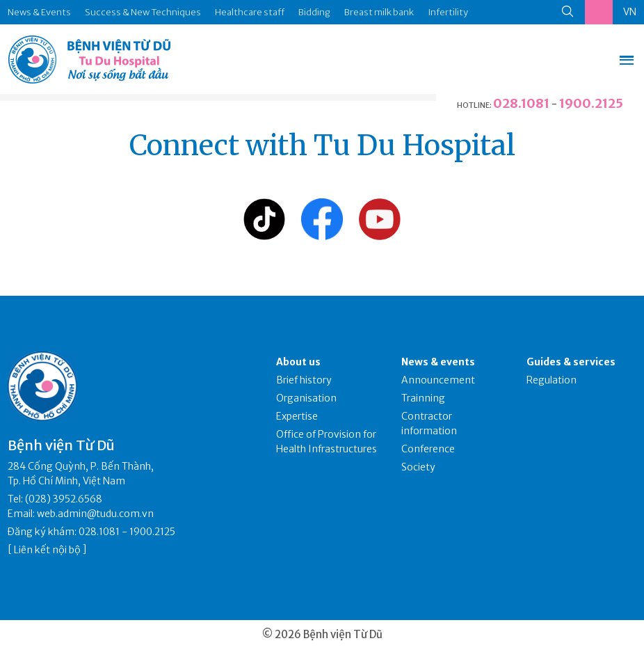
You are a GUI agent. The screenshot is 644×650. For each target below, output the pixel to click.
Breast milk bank (379, 12)
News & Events (39, 12)
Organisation (306, 398)
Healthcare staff (250, 12)
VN (630, 12)
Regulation (552, 380)
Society (418, 467)
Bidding (314, 12)
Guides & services (571, 362)
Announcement (438, 380)
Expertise (297, 416)
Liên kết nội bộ (47, 550)
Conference (428, 449)
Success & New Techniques (143, 12)
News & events (438, 362)
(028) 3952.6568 (64, 499)
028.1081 (521, 103)
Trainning (423, 398)
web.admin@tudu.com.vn (95, 514)
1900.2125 (591, 103)
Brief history (304, 380)
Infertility (448, 12)
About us (298, 362)
